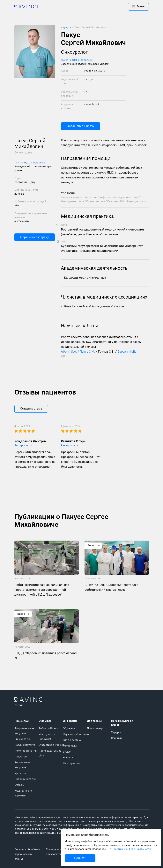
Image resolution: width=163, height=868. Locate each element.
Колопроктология (26, 751)
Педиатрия (21, 757)
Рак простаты (23, 446)
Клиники (116, 738)
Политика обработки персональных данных (27, 854)
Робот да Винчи (48, 728)
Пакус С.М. (87, 352)
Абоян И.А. (69, 352)
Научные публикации (76, 734)
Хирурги (116, 732)
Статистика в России (51, 745)
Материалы (70, 746)
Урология (68, 193)
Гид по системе (72, 740)
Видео (67, 752)
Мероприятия (71, 764)
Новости (68, 758)
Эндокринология (25, 779)
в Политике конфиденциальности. (131, 849)
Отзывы (19, 785)
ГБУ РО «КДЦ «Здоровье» (77, 60)
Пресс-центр (95, 728)
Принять (80, 858)
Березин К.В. (127, 352)
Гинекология (23, 739)
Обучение (69, 728)
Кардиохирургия (25, 745)
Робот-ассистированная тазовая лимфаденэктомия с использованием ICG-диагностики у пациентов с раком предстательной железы (101, 342)
